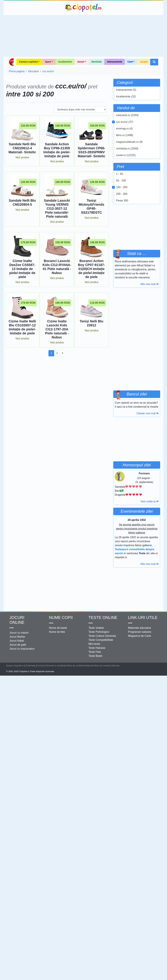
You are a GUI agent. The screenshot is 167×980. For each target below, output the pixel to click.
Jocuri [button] (81, 62)
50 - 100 (121, 181)
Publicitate (31, 666)
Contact (41, 666)
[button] (154, 62)
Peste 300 (122, 201)
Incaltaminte (65, 62)
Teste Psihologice (99, 632)
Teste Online (103, 618)
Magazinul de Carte (140, 636)
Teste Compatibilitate (101, 640)
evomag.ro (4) (124, 129)
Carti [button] (130, 62)
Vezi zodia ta (150, 501)
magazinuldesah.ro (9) (129, 142)
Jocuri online (17, 620)
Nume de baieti (58, 628)
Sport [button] (48, 62)
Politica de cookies (101, 666)
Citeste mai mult (148, 413)
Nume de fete (57, 632)
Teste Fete (95, 652)
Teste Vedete (96, 628)
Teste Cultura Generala (102, 636)
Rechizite (97, 62)
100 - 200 (122, 187)
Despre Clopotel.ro (15, 666)
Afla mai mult (149, 284)
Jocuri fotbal (17, 641)
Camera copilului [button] (28, 62)
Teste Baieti (95, 656)
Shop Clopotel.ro (11, 62)
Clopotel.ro (83, 8)
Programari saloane (140, 632)
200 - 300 (122, 194)
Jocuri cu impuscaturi (22, 649)
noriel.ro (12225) (126, 155)
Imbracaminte (115, 62)
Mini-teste (94, 644)
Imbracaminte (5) (126, 90)
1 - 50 (120, 174)
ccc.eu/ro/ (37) (125, 122)
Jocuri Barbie (17, 637)
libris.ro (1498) (125, 135)
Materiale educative (140, 628)
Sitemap (116, 666)
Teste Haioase (97, 648)
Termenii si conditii (55, 666)
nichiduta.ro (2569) (127, 149)
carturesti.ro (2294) (127, 115)
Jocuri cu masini (19, 633)
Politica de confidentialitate (78, 666)
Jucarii (144, 62)
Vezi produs (22, 157)
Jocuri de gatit (18, 645)
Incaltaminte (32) (126, 96)
